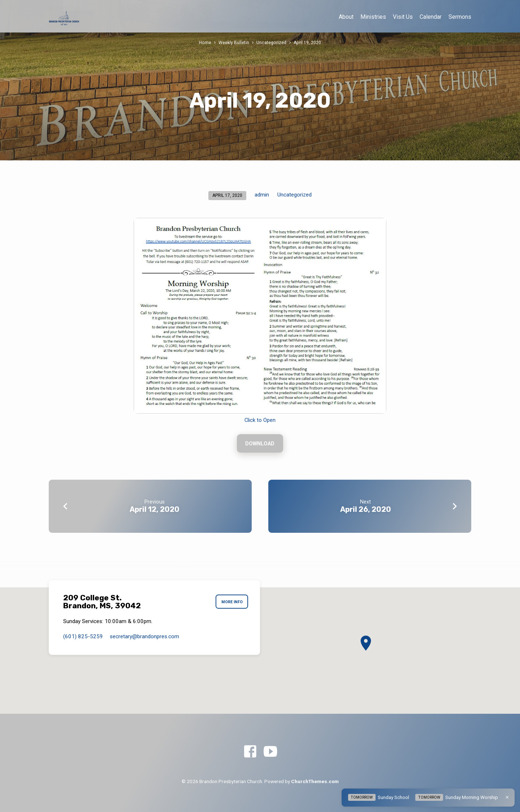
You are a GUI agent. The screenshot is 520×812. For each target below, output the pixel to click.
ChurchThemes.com (315, 781)
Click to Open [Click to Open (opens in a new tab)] (260, 420)
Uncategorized (271, 42)
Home (205, 42)
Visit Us (403, 17)
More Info (231, 602)
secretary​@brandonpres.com (144, 637)
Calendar (431, 17)
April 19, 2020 (307, 42)
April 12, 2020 (155, 510)
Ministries (373, 17)
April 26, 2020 (366, 510)
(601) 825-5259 (83, 637)
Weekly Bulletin (234, 42)
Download (260, 444)
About (346, 17)
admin (262, 195)
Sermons (460, 17)
